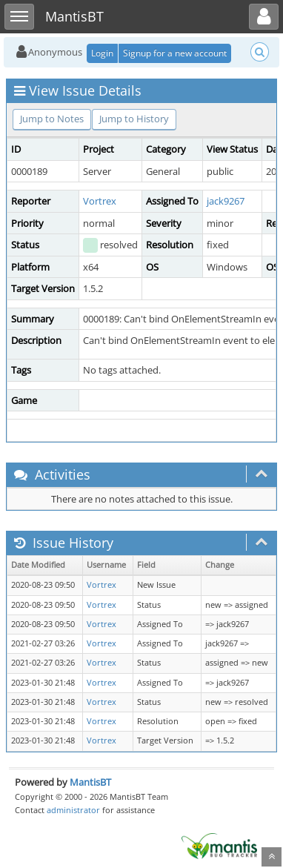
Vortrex (100, 201)
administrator (73, 810)
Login (102, 53)
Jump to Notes (52, 119)
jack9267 (226, 201)
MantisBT (90, 782)
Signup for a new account (175, 53)
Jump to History (134, 119)
